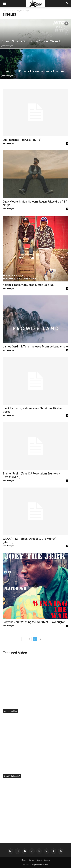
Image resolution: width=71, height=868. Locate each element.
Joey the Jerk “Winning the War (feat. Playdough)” (34, 622)
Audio (12, 11)
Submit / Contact (43, 860)
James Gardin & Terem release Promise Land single (35, 347)
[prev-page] (24, 639)
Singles (20, 11)
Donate (32, 860)
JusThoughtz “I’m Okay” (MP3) (22, 140)
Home (5, 11)
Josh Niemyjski (7, 46)
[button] (5, 4)
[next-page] (46, 639)
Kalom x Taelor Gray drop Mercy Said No (28, 285)
